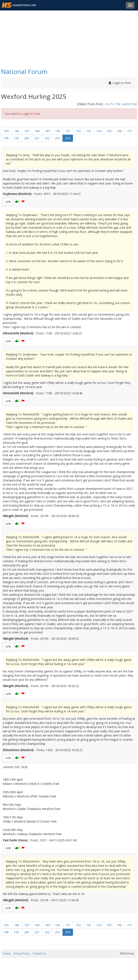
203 (57, 138)
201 (37, 138)
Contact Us (39, 954)
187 (27, 131)
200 (27, 138)
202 (47, 138)
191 (68, 131)
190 (58, 131)
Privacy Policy (22, 954)
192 (78, 131)
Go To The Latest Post (121, 104)
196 (119, 131)
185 (6, 131)
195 (109, 131)
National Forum (24, 72)
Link (8, 202)
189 (47, 131)
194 (99, 131)
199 (16, 138)
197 (130, 131)
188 (37, 131)
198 (6, 138)
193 (89, 131)
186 (17, 131)
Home (7, 954)
